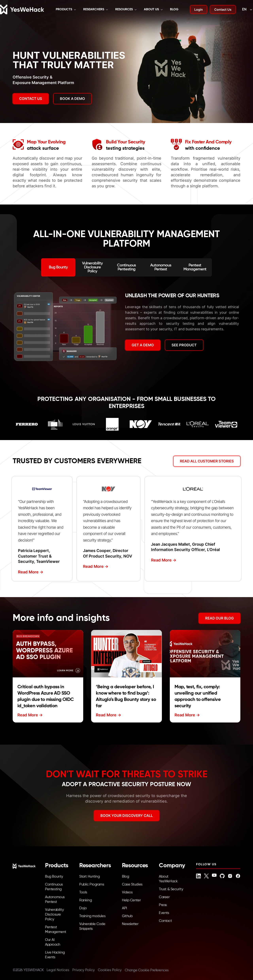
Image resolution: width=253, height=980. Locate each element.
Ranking (85, 900)
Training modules (92, 916)
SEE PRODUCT (184, 345)
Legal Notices (58, 970)
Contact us (31, 99)
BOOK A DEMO (72, 99)
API (124, 908)
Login (199, 9)
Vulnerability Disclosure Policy (54, 915)
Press (163, 905)
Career (164, 897)
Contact (165, 921)
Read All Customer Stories (207, 461)
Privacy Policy (84, 970)
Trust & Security (171, 889)
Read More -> (31, 572)
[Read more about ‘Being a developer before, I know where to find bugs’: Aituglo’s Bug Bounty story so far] (126, 654)
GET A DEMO (143, 345)
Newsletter (130, 924)
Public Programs (92, 884)
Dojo (83, 908)
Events (164, 913)
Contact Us (223, 9)
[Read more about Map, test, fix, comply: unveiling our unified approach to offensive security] (205, 654)
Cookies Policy (110, 970)
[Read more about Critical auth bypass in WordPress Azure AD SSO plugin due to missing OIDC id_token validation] (48, 654)
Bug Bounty (54, 877)
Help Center (131, 900)
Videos (127, 892)
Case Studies (132, 884)
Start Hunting (89, 877)
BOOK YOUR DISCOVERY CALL (127, 816)
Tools (83, 892)
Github (127, 916)
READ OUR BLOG (219, 618)
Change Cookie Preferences (147, 970)
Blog (174, 9)
